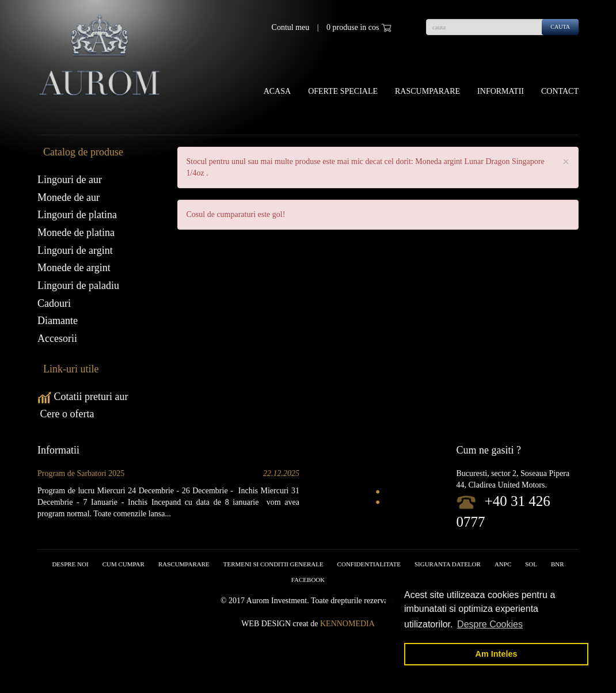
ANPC (503, 564)
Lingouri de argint (75, 250)
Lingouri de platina (77, 215)
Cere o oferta (66, 414)
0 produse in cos (359, 28)
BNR (558, 564)
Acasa (277, 91)
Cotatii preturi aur (83, 397)
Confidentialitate (369, 564)
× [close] (566, 162)
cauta (560, 27)
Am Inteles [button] (497, 654)
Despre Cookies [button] (490, 624)
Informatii (501, 91)
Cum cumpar (123, 564)
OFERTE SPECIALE (343, 91)
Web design (266, 624)
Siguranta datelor (448, 564)
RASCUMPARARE (184, 564)
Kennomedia (347, 624)
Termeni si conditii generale (273, 564)
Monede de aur (69, 197)
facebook (308, 580)
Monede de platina (76, 233)
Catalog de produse (83, 152)
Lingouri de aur (70, 180)
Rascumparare (427, 91)
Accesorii (57, 338)
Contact (560, 91)
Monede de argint (74, 268)
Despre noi (70, 564)
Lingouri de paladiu (78, 285)
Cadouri (54, 303)
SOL (531, 564)
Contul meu (291, 27)
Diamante (58, 321)
